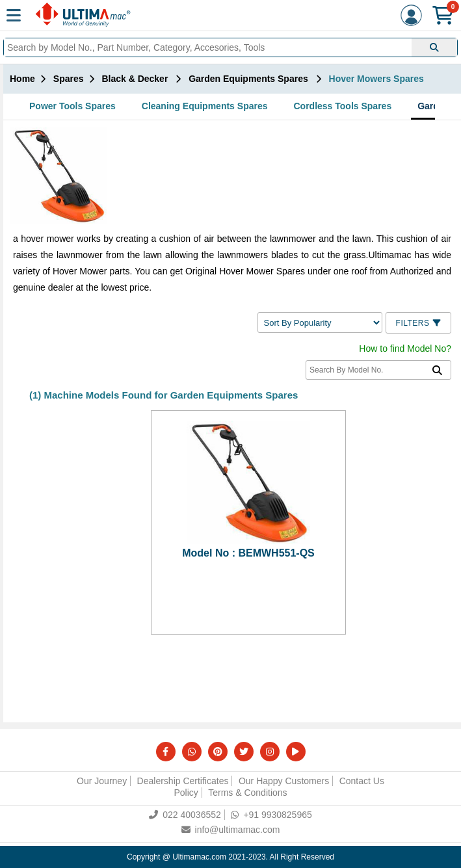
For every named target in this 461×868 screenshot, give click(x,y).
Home (22, 79)
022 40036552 (185, 815)
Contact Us (362, 781)
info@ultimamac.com (231, 830)
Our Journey (102, 781)
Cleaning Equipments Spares (205, 106)
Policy (186, 793)
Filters (418, 323)
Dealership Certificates (183, 781)
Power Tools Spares (72, 106)
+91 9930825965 (271, 815)
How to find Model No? (405, 349)
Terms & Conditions (247, 793)
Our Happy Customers (284, 781)
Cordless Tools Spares (343, 106)
